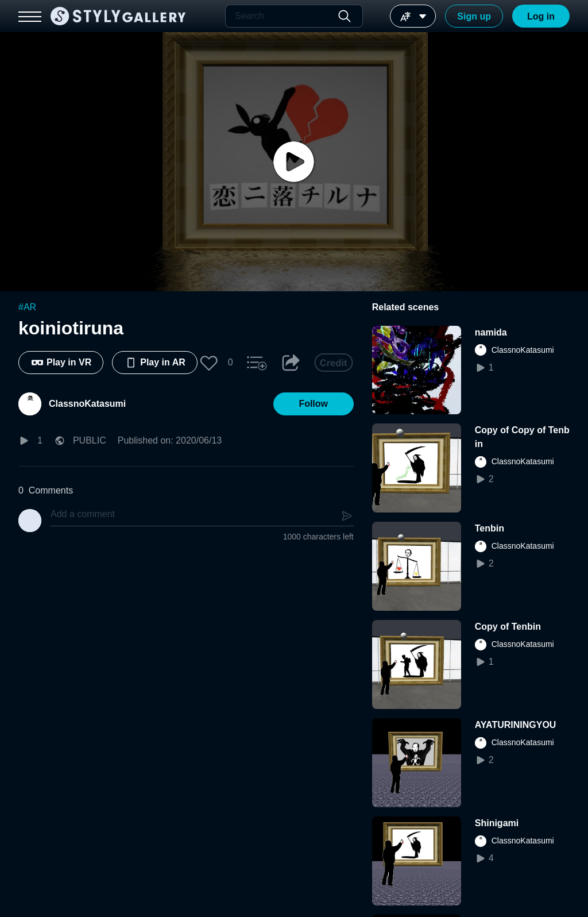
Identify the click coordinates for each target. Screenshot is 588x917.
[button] (209, 363)
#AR (27, 307)
